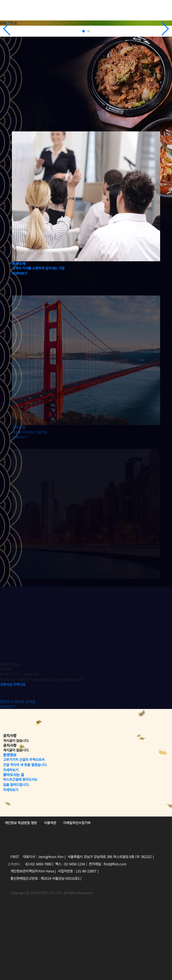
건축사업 (6, 701)
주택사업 (19, 701)
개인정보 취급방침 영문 (21, 823)
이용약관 (50, 823)
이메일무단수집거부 (77, 823)
